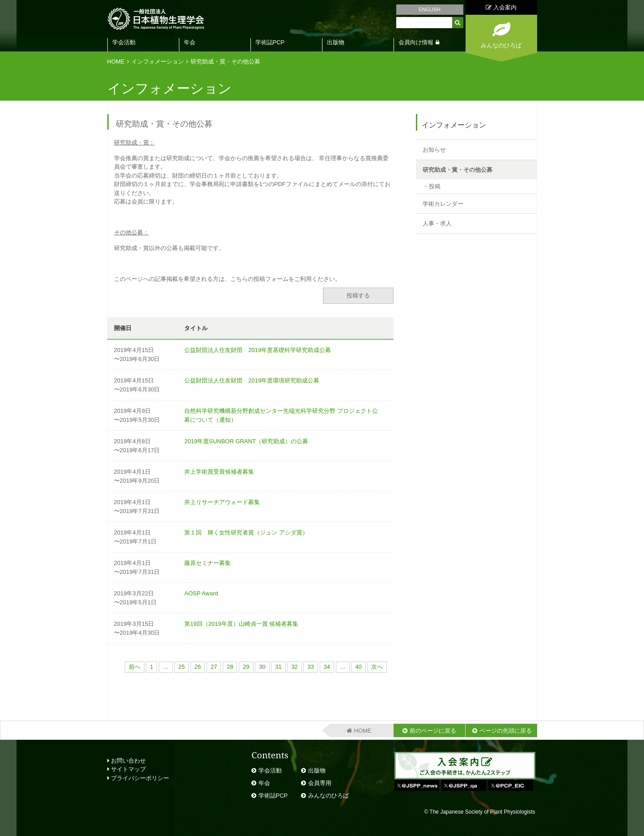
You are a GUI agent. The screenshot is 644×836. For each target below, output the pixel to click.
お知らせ (434, 150)
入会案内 (501, 7)
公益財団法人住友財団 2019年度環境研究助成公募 (252, 380)
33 (310, 667)
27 (214, 667)
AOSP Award (201, 593)
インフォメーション (158, 62)
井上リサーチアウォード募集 (222, 502)
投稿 (435, 186)
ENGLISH (429, 9)
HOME (116, 62)
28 (230, 667)
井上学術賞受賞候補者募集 (219, 472)
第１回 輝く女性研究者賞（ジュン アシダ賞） (246, 533)
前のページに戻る (433, 731)
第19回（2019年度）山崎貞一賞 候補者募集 (241, 624)
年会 (190, 42)
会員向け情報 (416, 42)
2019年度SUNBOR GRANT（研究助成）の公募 (246, 441)
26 (198, 667)
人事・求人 (437, 223)
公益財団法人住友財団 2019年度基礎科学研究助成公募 (258, 350)
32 (294, 667)
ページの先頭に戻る (506, 731)
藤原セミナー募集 (208, 563)
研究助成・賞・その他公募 (225, 62)
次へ (377, 667)
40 (358, 667)
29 (246, 667)
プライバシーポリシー (138, 778)
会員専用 (320, 783)
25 (182, 667)
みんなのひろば (328, 796)
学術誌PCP (270, 42)
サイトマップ (127, 769)
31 (278, 667)
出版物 (336, 42)
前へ (135, 667)
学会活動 (124, 42)
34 (327, 667)
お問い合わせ (127, 761)
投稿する (358, 295)
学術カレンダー (443, 204)
